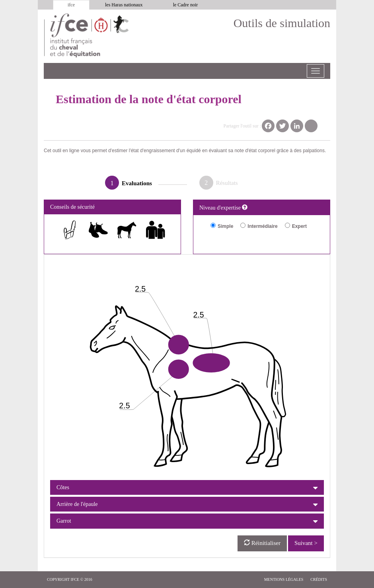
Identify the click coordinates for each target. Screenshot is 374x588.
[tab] (187, 487)
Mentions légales (284, 579)
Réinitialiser (262, 543)
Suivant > (306, 543)
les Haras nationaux (124, 5)
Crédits (319, 579)
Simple (225, 226)
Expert (299, 226)
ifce (71, 5)
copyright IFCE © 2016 (70, 579)
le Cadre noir (186, 5)
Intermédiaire (262, 226)
